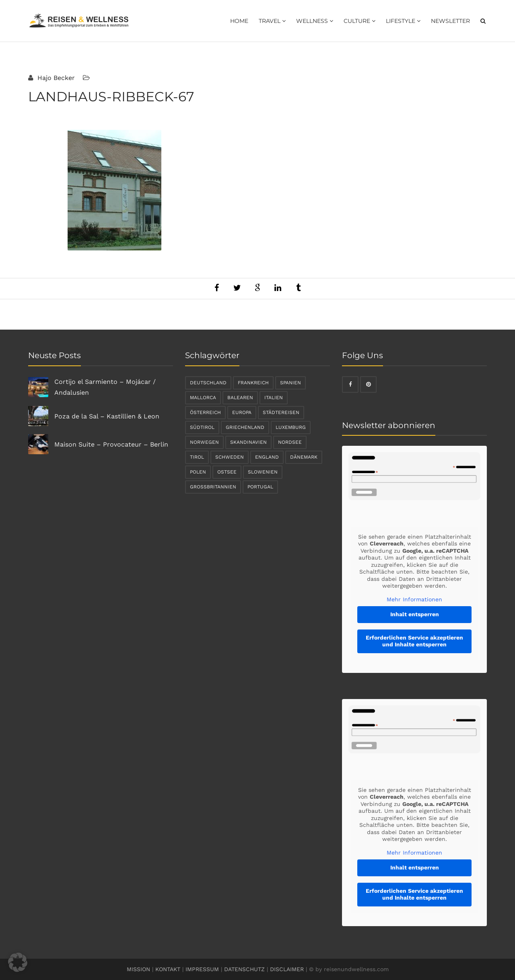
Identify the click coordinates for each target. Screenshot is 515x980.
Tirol (197, 457)
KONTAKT (168, 969)
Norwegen (204, 442)
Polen (198, 472)
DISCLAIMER (287, 969)
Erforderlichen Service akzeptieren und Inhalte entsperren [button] (414, 641)
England (267, 457)
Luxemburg (291, 427)
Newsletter (450, 21)
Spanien (290, 383)
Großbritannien (213, 487)
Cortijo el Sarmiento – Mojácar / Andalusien (105, 387)
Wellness (315, 21)
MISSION (138, 969)
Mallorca (203, 398)
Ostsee (227, 472)
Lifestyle (403, 21)
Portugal (260, 487)
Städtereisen (281, 412)
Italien (274, 398)
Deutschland (208, 383)
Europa (242, 412)
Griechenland (245, 427)
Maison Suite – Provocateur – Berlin (111, 444)
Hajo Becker (55, 78)
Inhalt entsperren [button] (415, 614)
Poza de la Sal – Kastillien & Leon (107, 416)
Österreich (205, 412)
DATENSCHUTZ (244, 969)
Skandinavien (248, 442)
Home (239, 21)
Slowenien (263, 472)
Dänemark (304, 457)
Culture (359, 21)
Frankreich (253, 383)
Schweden (230, 457)
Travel (272, 21)
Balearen (240, 398)
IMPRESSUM (202, 969)
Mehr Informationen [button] (414, 599)
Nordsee (290, 442)
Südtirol (202, 427)
